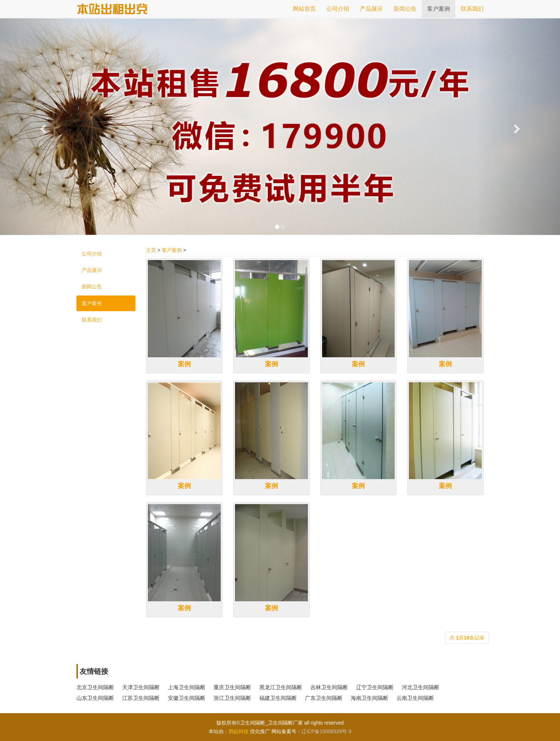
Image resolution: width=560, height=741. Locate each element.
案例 (184, 364)
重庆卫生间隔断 (232, 687)
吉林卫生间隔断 (329, 687)
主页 (151, 250)
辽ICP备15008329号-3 (326, 731)
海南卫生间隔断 (369, 698)
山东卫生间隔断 (95, 698)
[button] (42, 127)
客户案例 (172, 250)
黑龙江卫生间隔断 (281, 687)
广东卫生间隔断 (324, 698)
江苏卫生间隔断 (141, 698)
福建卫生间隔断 (278, 698)
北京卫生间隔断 (95, 687)
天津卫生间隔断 (141, 687)
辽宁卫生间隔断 (375, 687)
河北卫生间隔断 (421, 687)
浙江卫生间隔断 (232, 698)
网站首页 (304, 9)
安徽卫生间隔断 (187, 698)
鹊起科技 (239, 731)
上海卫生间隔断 (187, 687)
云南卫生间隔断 (415, 698)
